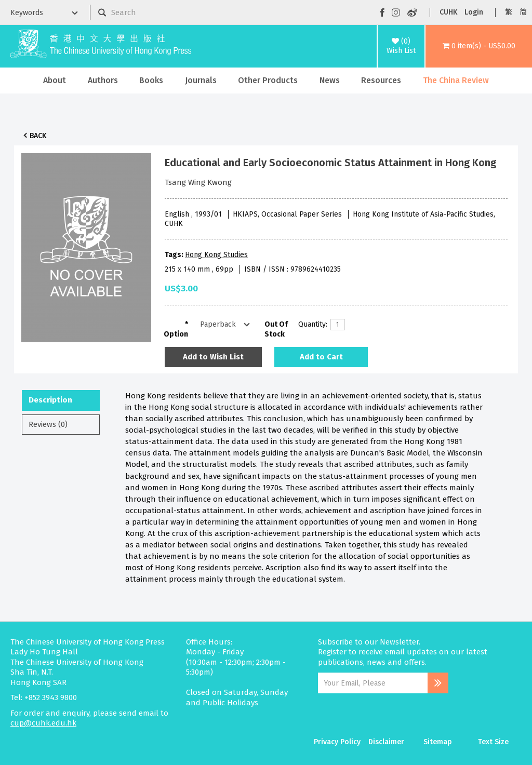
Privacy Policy (337, 742)
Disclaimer (386, 742)
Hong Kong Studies (216, 255)
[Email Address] (373, 683)
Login (474, 12)
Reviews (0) (48, 424)
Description (50, 400)
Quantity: (310, 324)
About (55, 80)
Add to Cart (321, 357)
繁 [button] (509, 12)
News (330, 80)
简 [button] (523, 12)
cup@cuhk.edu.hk (43, 723)
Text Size (493, 742)
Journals (201, 80)
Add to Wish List (213, 357)
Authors (103, 80)
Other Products (268, 80)
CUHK (448, 12)
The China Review (456, 80)
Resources (381, 80)
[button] (479, 46)
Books (151, 80)
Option (176, 334)
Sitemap (438, 742)
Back (38, 136)
